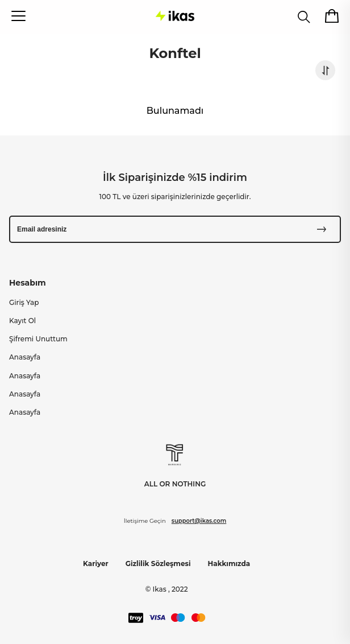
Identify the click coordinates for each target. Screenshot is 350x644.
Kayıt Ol (22, 321)
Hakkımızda (229, 563)
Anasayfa (25, 357)
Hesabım (28, 283)
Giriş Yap (24, 302)
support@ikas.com (199, 521)
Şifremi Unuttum (38, 339)
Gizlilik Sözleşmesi (158, 563)
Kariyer (96, 563)
